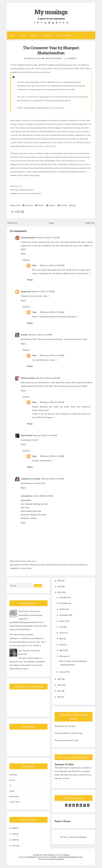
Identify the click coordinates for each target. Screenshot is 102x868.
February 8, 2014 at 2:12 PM (52, 478)
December (64, 597)
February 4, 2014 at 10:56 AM (45, 435)
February (63, 656)
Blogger (83, 837)
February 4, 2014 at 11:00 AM (52, 355)
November (64, 603)
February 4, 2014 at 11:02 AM (52, 402)
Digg (73, 205)
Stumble (62, 205)
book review (50, 58)
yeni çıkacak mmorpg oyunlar (34, 504)
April (62, 644)
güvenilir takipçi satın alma (34, 514)
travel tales (15, 801)
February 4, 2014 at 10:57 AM (52, 265)
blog (36, 65)
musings (59, 58)
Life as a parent (64, 35)
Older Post (90, 223)
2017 (14, 846)
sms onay (25, 507)
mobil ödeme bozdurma (31, 511)
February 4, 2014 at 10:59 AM (52, 312)
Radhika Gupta (28, 378)
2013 (59, 679)
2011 (59, 691)
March (62, 650)
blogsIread (26, 291)
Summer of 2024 (64, 764)
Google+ (51, 205)
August (63, 621)
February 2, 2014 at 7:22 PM (48, 237)
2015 (59, 586)
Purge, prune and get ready (67, 740)
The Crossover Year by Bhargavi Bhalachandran (51, 50)
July (61, 627)
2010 (59, 697)
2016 (59, 580)
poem (12, 791)
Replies (26, 260)
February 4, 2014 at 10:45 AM (48, 378)
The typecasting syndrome (21, 634)
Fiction (22, 35)
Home (12, 35)
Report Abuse (63, 821)
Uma (34, 265)
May (61, 638)
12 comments (71, 58)
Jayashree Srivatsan (30, 478)
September (64, 615)
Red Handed (26, 435)
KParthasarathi (28, 237)
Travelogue (47, 35)
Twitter (40, 205)
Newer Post (12, 223)
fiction (12, 780)
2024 (14, 828)
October (63, 609)
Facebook (28, 205)
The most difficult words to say (68, 733)
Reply (23, 253)
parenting (14, 796)
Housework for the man (65, 726)
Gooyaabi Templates (56, 859)
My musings (51, 12)
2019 (14, 834)
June (62, 633)
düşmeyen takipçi (29, 518)
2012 (59, 685)
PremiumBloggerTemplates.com (70, 857)
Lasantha (53, 857)
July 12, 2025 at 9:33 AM (43, 496)
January (63, 672)
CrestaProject (31, 857)
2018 (14, 840)
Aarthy (24, 335)
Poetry (34, 35)
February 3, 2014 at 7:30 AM (43, 291)
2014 (59, 592)
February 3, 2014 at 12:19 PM (40, 335)
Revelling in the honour (29, 611)
